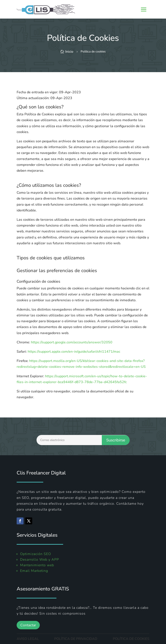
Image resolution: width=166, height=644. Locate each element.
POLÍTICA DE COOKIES (131, 639)
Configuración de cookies (38, 281)
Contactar (28, 625)
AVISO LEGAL (28, 639)
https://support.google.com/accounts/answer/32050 (72, 342)
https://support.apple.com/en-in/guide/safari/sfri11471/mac (74, 352)
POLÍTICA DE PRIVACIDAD (76, 639)
